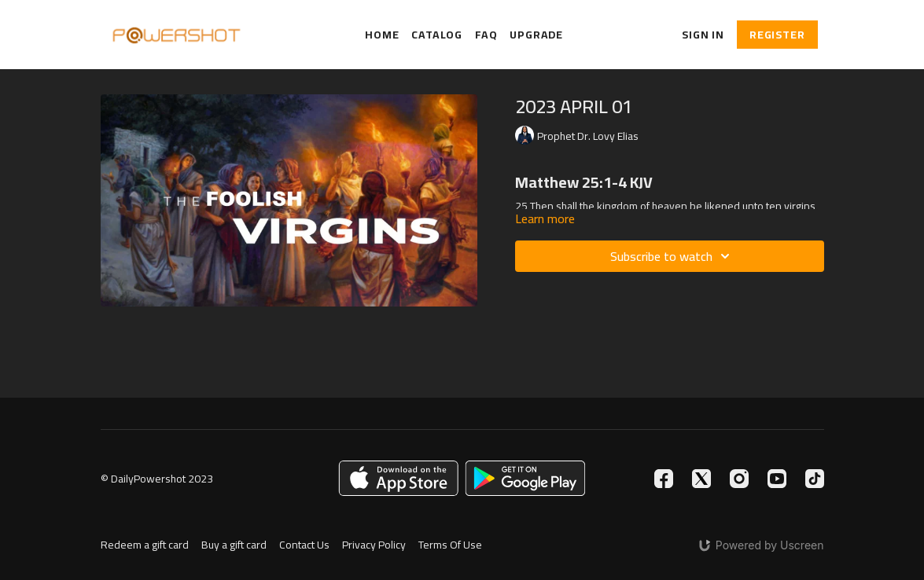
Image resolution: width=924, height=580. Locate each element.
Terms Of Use (450, 545)
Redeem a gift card (145, 545)
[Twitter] (701, 479)
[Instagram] (739, 479)
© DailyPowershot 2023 (157, 479)
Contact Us (304, 545)
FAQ (486, 35)
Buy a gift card (234, 545)
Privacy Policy (374, 545)
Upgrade (536, 35)
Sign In (703, 35)
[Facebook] (664, 479)
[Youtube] (777, 479)
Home (382, 35)
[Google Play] (525, 478)
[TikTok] (815, 479)
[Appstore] (398, 478)
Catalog (437, 35)
